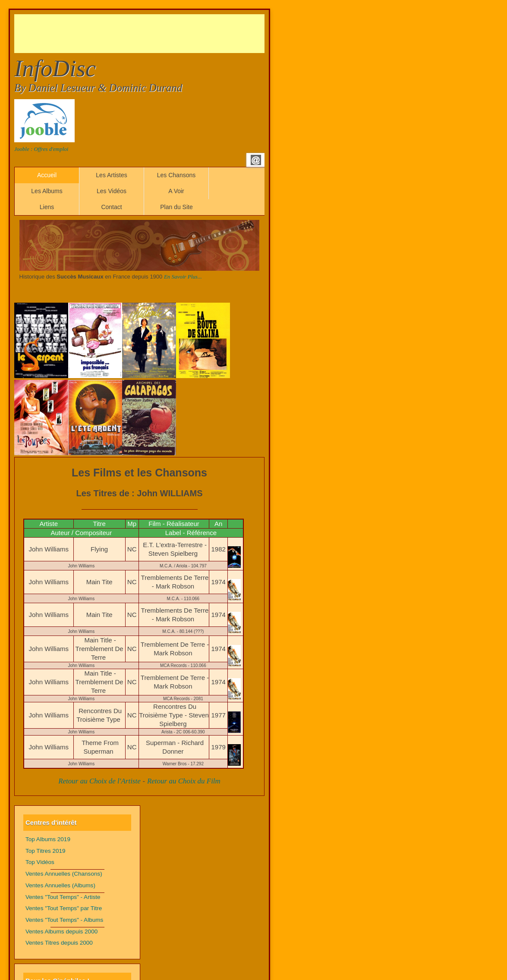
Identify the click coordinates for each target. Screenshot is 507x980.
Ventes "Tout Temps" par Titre (64, 908)
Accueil (47, 175)
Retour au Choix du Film (184, 781)
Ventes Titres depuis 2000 (59, 943)
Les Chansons (176, 175)
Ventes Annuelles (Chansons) (64, 874)
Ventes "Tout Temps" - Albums (64, 920)
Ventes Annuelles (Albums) (60, 885)
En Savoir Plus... (183, 277)
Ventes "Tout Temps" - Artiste (63, 897)
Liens (47, 207)
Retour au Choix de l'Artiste (99, 781)
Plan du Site (176, 207)
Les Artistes (111, 175)
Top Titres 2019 (46, 851)
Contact (111, 207)
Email (256, 160)
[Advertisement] (171, 34)
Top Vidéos (40, 862)
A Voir (176, 191)
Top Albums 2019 (48, 839)
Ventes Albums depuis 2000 (61, 931)
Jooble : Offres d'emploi (41, 149)
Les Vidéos (112, 191)
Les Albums (47, 191)
